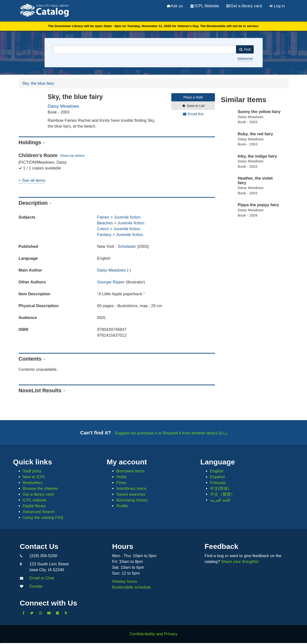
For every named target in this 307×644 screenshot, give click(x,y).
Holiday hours (125, 581)
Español (217, 477)
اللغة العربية (220, 500)
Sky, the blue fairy (38, 83)
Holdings (30, 142)
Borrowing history (132, 500)
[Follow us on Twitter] (32, 613)
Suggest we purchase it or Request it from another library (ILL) (171, 433)
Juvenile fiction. (128, 217)
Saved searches (131, 494)
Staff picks (32, 471)
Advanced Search (39, 512)
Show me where (72, 156)
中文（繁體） (222, 494)
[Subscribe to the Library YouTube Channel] (49, 613)
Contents (30, 359)
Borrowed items (130, 471)
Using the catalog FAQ (43, 518)
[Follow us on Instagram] (40, 613)
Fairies (103, 217)
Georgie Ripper (111, 282)
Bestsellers (33, 483)
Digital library (35, 506)
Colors (103, 229)
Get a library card (244, 6)
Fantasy (104, 235)
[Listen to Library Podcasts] (66, 613)
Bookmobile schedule (132, 587)
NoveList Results (40, 390)
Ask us (175, 6)
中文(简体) (220, 489)
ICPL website (35, 500)
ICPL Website (205, 6)
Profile (122, 506)
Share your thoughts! (240, 562)
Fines (121, 483)
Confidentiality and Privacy (154, 634)
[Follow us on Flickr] (57, 613)
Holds (122, 477)
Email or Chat (42, 578)
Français (218, 483)
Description (33, 203)
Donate (36, 586)
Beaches (105, 223)
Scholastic (128, 246)
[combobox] (145, 49)
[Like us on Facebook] (24, 613)
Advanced (245, 59)
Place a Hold (193, 97)
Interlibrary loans (131, 489)
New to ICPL (34, 477)
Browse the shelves (40, 489)
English (217, 471)
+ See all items (32, 180)
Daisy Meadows (63, 106)
